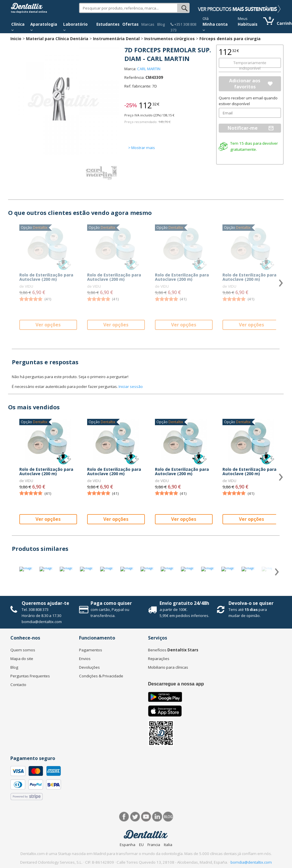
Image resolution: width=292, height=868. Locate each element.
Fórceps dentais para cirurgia (230, 39)
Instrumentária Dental (116, 39)
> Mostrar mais (142, 148)
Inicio (16, 39)
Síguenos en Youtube (146, 817)
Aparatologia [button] (44, 27)
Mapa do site (22, 659)
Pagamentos (91, 650)
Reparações (159, 659)
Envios (85, 659)
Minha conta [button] (215, 27)
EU (141, 845)
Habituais (248, 24)
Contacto (18, 685)
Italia (168, 845)
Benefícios (173, 650)
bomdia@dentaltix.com (42, 622)
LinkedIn (157, 817)
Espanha (128, 845)
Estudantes (108, 24)
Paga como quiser (111, 603)
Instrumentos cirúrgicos (170, 39)
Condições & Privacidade (101, 676)
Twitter (135, 817)
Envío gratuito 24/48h (184, 603)
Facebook (124, 817)
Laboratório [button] (75, 27)
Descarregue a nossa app (176, 684)
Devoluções (89, 667)
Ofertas (130, 24)
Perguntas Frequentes (30, 676)
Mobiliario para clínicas (168, 667)
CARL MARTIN (149, 69)
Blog (161, 24)
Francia (154, 845)
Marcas (148, 24)
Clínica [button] (18, 27)
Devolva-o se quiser (251, 603)
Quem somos (23, 650)
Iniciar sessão (131, 386)
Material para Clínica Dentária (57, 39)
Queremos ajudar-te (45, 603)
